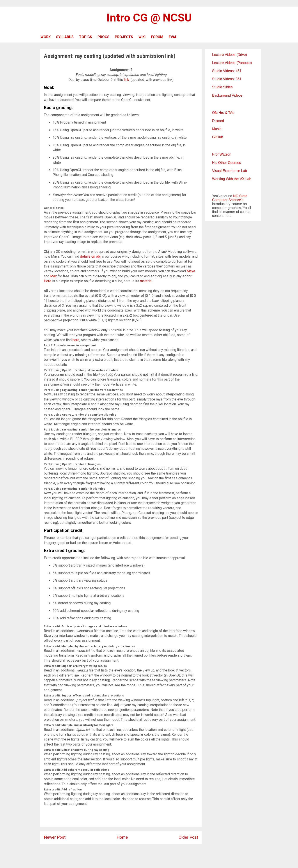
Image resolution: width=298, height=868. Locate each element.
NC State (240, 196)
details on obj (90, 256)
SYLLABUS (65, 37)
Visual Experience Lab (230, 171)
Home (122, 837)
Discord (218, 121)
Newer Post (55, 837)
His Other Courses (227, 163)
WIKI (142, 37)
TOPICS (86, 37)
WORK (46, 37)
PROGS (103, 37)
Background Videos (227, 95)
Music (217, 129)
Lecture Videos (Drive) (230, 55)
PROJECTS (124, 37)
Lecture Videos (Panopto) (232, 63)
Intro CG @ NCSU (149, 18)
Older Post (188, 837)
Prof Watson (222, 154)
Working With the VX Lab (232, 179)
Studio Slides (222, 87)
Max (53, 276)
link (126, 80)
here (76, 340)
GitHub (218, 137)
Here (48, 281)
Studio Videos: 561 (227, 79)
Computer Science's (228, 200)
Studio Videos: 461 (227, 71)
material (146, 281)
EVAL (173, 37)
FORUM (157, 37)
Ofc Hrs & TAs (223, 113)
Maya (191, 271)
